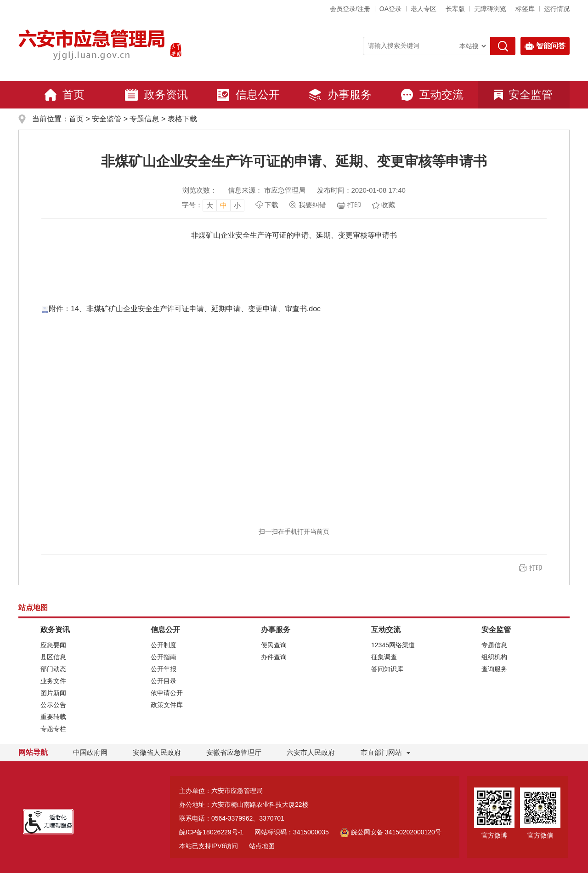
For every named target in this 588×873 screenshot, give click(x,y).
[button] (455, 9)
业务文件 (53, 681)
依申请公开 (167, 693)
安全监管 (523, 94)
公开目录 (164, 681)
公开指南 (164, 657)
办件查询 (274, 657)
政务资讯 (156, 95)
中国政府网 (90, 752)
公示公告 (53, 705)
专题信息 (144, 119)
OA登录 (390, 9)
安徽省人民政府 (157, 752)
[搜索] (503, 46)
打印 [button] (536, 568)
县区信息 (53, 657)
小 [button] (237, 205)
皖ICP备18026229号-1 (211, 832)
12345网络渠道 (393, 645)
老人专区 (424, 9)
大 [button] (210, 205)
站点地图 (262, 846)
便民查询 (274, 645)
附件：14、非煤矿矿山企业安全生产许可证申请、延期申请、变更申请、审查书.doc (181, 309)
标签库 (525, 9)
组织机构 (494, 657)
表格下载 (182, 119)
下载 (271, 205)
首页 (64, 95)
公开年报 (164, 669)
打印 (354, 205)
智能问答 (545, 46)
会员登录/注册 (350, 9)
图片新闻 (53, 693)
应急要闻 (53, 645)
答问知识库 (387, 669)
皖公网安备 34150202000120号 (391, 832)
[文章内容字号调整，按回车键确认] (213, 205)
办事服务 (340, 95)
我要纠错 (312, 205)
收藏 (388, 205)
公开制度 (164, 645)
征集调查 (384, 657)
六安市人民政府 (311, 752)
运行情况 (557, 9)
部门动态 (53, 669)
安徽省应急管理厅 (234, 752)
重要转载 (53, 717)
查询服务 (494, 669)
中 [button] (223, 205)
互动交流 (432, 95)
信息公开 (248, 95)
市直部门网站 (385, 752)
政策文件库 (167, 705)
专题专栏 (53, 729)
